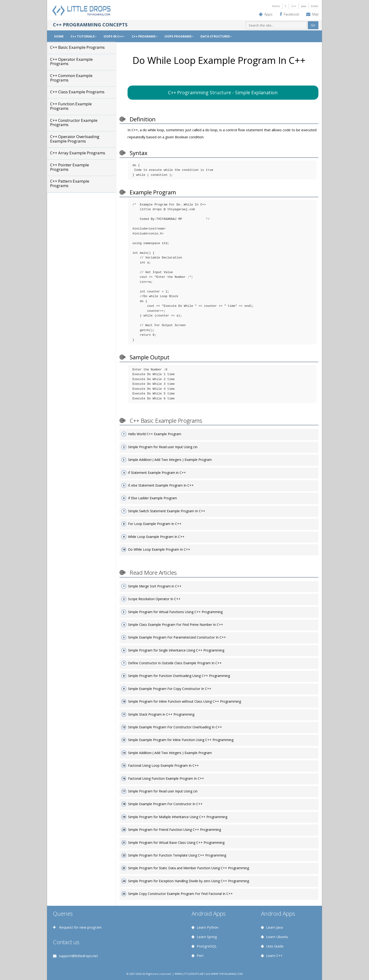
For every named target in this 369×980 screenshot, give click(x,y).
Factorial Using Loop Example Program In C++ (163, 765)
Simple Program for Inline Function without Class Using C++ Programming (184, 701)
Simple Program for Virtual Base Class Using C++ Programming (176, 843)
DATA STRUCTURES (216, 36)
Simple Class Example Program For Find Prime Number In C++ (176, 625)
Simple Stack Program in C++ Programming (161, 714)
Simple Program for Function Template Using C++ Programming (177, 855)
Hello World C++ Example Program (155, 434)
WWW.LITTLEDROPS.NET (190, 974)
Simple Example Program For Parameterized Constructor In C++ (177, 637)
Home (276, 6)
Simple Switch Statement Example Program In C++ (167, 511)
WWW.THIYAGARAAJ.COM (227, 974)
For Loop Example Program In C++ (155, 524)
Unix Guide (275, 946)
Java (304, 6)
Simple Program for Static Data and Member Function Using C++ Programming (189, 868)
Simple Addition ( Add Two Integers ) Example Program (170, 460)
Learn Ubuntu (277, 937)
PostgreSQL (207, 946)
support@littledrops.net (78, 956)
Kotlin (315, 6)
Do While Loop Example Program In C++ (159, 549)
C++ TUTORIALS (84, 36)
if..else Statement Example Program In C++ (161, 485)
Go (313, 25)
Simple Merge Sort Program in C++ (155, 586)
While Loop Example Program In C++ (156, 537)
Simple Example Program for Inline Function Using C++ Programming (181, 740)
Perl (200, 955)
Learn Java (275, 927)
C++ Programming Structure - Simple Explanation (223, 92)
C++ (294, 6)
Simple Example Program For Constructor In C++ (165, 804)
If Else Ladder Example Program (152, 498)
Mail (315, 14)
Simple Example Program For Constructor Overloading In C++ (175, 727)
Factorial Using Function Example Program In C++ (166, 778)
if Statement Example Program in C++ (157, 473)
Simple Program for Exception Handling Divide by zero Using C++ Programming (189, 881)
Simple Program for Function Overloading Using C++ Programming (179, 676)
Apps (268, 14)
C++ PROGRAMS (145, 36)
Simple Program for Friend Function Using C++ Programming (174, 830)
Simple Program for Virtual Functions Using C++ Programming (175, 612)
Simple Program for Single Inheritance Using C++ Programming (176, 650)
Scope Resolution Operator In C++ (154, 599)
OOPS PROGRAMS (179, 36)
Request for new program (80, 927)
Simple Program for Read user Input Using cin (163, 447)
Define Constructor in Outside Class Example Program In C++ (175, 663)
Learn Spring (207, 937)
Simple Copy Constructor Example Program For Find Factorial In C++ (180, 894)
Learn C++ (274, 955)
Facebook (291, 14)
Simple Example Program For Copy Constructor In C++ (170, 689)
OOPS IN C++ (114, 36)
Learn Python (208, 927)
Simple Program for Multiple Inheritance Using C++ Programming (178, 817)
